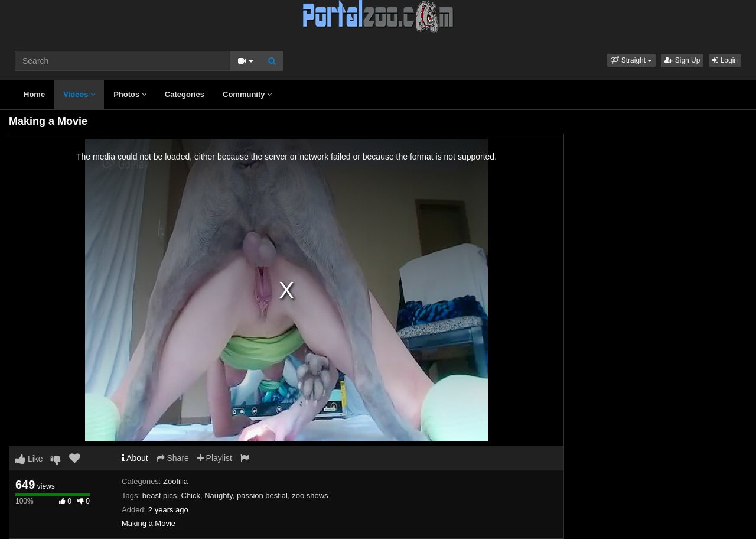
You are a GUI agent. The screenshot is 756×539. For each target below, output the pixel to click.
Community (247, 94)
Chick (190, 496)
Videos (79, 94)
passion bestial (262, 496)
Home (34, 94)
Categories (185, 94)
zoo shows (310, 496)
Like (29, 459)
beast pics (160, 496)
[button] (631, 60)
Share (173, 458)
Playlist (215, 458)
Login (725, 60)
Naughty (218, 496)
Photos (130, 94)
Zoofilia (175, 481)
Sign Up (682, 60)
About (135, 458)
